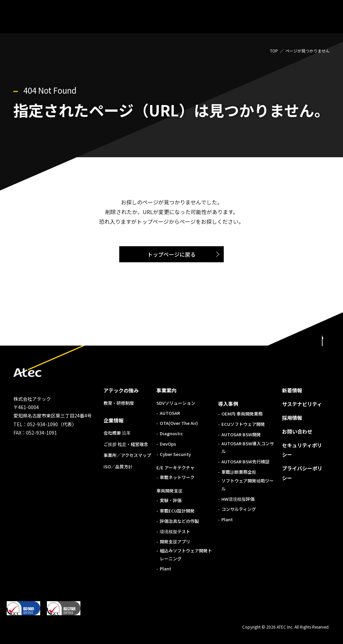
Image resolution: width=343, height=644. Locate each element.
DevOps (168, 444)
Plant (165, 569)
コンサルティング (239, 509)
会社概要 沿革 (117, 433)
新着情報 (292, 390)
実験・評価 (171, 500)
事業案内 (166, 390)
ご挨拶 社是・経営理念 (126, 444)
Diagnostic (171, 433)
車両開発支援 (169, 491)
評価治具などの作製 (179, 521)
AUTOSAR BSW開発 (241, 434)
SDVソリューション (176, 403)
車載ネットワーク (177, 477)
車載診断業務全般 (239, 472)
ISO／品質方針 (118, 467)
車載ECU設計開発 (177, 511)
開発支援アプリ (175, 541)
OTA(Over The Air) (179, 423)
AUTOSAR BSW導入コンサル (248, 447)
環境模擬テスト (175, 531)
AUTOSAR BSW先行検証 (246, 462)
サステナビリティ (302, 404)
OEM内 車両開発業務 (242, 414)
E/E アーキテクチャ (176, 468)
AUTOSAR (170, 413)
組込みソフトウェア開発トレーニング (186, 554)
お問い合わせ (297, 431)
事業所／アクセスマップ (127, 455)
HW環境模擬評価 (238, 499)
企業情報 (114, 420)
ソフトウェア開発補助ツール (248, 484)
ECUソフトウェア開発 (243, 424)
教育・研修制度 (119, 403)
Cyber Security (175, 454)
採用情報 (292, 418)
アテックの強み (121, 390)
